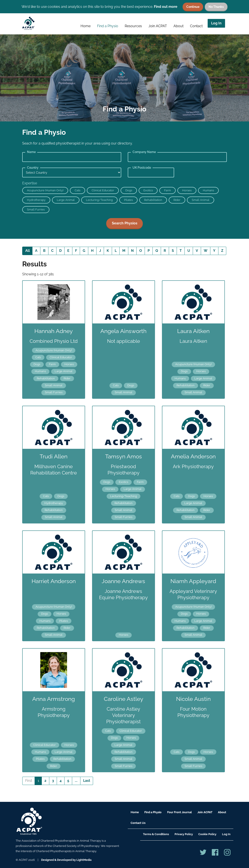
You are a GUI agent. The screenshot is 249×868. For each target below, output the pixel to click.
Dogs (129, 190)
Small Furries (36, 209)
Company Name (144, 152)
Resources (133, 26)
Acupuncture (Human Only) (45, 190)
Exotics (148, 190)
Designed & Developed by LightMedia (66, 860)
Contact (196, 26)
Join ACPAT (158, 26)
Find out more (166, 7)
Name (31, 152)
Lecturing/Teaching (99, 200)
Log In (216, 23)
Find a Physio (108, 26)
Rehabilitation (153, 200)
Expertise (30, 183)
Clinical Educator (103, 190)
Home (86, 26)
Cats (77, 190)
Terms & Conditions (156, 834)
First (29, 781)
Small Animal (201, 200)
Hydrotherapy (36, 200)
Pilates (128, 200)
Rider (177, 200)
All (28, 251)
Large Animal (66, 200)
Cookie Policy (207, 834)
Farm (167, 190)
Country (33, 168)
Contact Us (138, 823)
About (178, 26)
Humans (208, 190)
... (76, 781)
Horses (187, 190)
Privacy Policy (184, 834)
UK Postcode (142, 168)
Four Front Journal (179, 812)
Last (87, 781)
